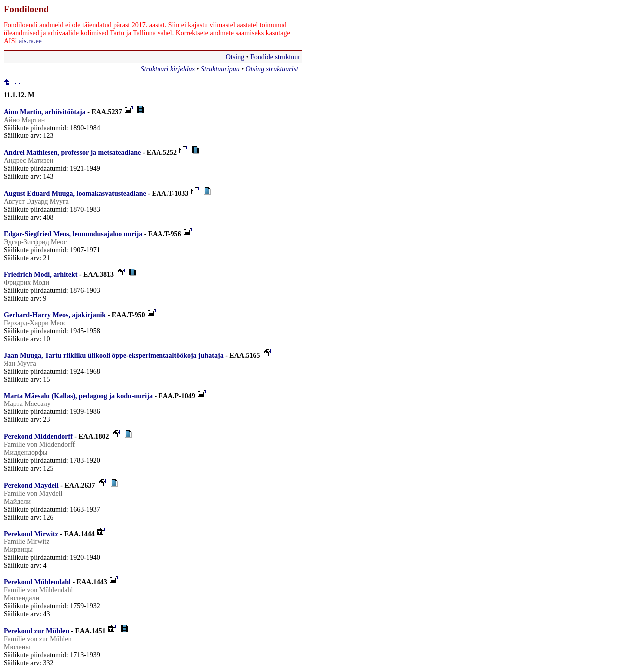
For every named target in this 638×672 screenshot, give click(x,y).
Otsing (235, 57)
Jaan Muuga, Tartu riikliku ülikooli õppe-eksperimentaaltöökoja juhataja (114, 355)
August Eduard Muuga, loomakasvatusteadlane (75, 194)
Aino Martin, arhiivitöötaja (45, 112)
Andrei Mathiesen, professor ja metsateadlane (72, 153)
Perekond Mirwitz (31, 534)
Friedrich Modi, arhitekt (41, 275)
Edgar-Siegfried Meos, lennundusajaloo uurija (73, 234)
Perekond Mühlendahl (37, 582)
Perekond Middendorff (38, 437)
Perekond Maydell (31, 485)
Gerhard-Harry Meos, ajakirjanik (55, 315)
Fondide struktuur (275, 57)
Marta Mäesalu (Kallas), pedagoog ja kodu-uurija (78, 396)
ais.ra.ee (30, 41)
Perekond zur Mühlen (37, 631)
